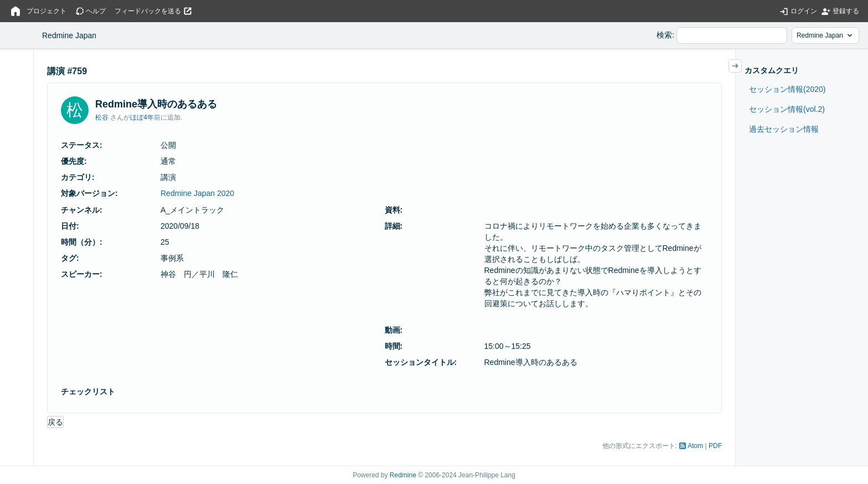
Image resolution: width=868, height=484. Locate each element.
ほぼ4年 (142, 117)
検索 (664, 35)
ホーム (15, 11)
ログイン (804, 11)
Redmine (403, 475)
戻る (55, 422)
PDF (715, 446)
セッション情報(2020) (787, 89)
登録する (846, 11)
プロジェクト (46, 11)
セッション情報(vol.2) (787, 109)
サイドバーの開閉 (742, 66)
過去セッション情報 (784, 129)
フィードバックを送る (148, 11)
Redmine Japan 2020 (197, 193)
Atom (695, 446)
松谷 (102, 117)
